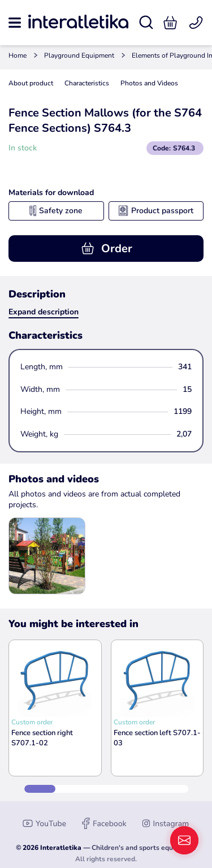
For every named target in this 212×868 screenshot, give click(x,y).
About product (31, 83)
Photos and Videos (149, 83)
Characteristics (87, 83)
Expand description (44, 312)
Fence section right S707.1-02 (42, 738)
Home (18, 55)
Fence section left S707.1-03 (157, 738)
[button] (170, 23)
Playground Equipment (79, 55)
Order (106, 249)
